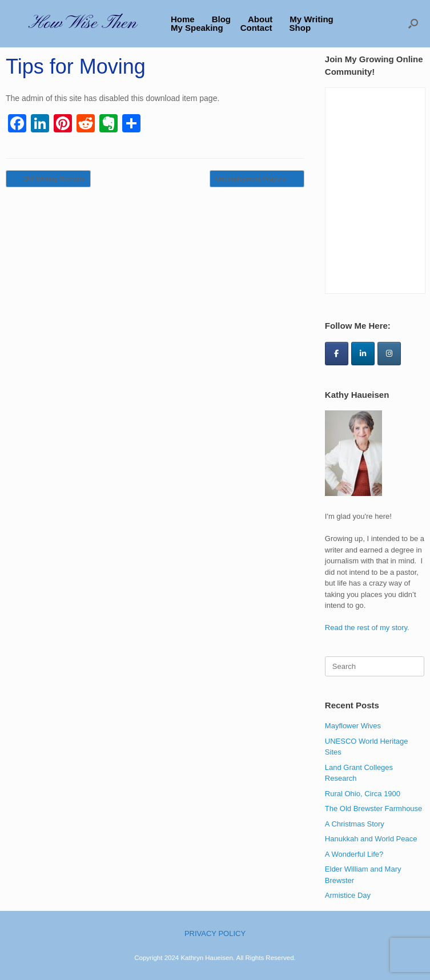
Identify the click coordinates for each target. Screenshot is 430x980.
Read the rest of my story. (367, 628)
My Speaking (197, 28)
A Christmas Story (355, 824)
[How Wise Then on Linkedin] (363, 354)
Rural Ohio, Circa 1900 (363, 794)
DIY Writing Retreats (48, 179)
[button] (413, 24)
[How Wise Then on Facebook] (337, 354)
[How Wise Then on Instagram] (389, 354)
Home (183, 19)
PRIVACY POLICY (215, 933)
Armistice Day (348, 895)
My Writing (311, 19)
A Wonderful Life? (354, 854)
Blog (221, 19)
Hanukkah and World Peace (371, 839)
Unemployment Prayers (257, 179)
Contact (256, 28)
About (260, 19)
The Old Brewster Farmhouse (374, 808)
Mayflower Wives (353, 726)
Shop (300, 28)
